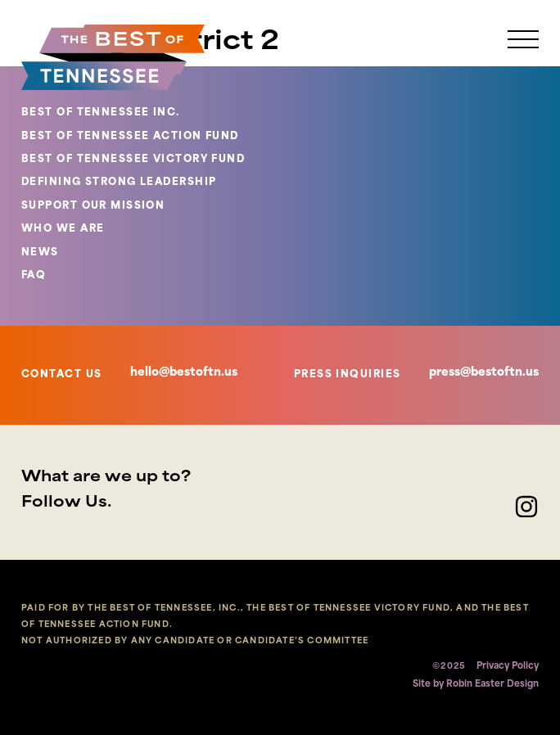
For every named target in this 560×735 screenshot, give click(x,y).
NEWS (40, 253)
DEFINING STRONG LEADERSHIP (119, 183)
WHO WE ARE (63, 229)
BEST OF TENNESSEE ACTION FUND (130, 137)
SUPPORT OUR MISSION (93, 206)
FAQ (34, 276)
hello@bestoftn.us (184, 373)
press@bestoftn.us (484, 373)
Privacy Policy (508, 667)
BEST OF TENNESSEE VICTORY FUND (133, 160)
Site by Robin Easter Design (476, 685)
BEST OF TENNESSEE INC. (101, 113)
